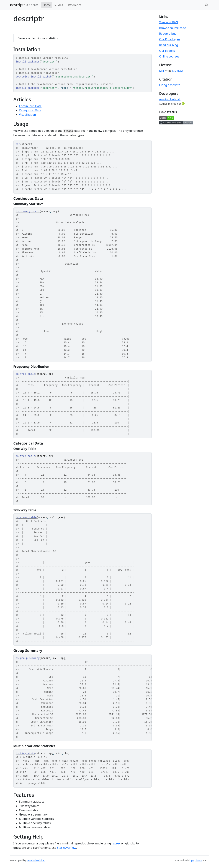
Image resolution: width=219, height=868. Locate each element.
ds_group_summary (28, 658)
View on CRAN (168, 22)
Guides (58, 5)
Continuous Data (30, 106)
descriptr (18, 5)
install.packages (28, 62)
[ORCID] (184, 104)
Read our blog (169, 45)
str (18, 144)
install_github (41, 77)
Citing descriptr (169, 85)
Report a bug (168, 34)
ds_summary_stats (28, 211)
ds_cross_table (26, 518)
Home (47, 5)
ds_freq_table (25, 374)
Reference (75, 5)
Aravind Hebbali (170, 99)
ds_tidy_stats (25, 753)
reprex (116, 843)
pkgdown (196, 860)
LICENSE (178, 71)
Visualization (27, 115)
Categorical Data (30, 110)
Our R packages (170, 39)
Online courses (169, 56)
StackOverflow (67, 848)
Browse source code (172, 28)
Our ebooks (167, 51)
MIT (162, 71)
